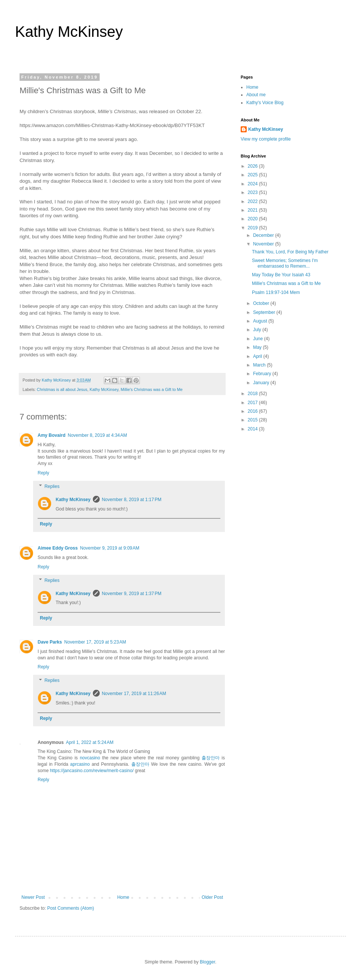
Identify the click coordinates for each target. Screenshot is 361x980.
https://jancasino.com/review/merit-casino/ (92, 771)
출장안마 (211, 758)
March (260, 365)
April (258, 356)
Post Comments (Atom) (71, 908)
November (264, 244)
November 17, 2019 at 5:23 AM (95, 642)
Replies (52, 486)
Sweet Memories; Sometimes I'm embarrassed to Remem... (285, 263)
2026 (253, 166)
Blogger (207, 962)
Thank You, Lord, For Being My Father (290, 252)
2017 (253, 403)
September (265, 312)
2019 (253, 228)
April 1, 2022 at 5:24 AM (89, 742)
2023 (253, 192)
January (262, 383)
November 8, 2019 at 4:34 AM (97, 435)
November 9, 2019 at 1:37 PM (132, 594)
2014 (253, 429)
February (263, 374)
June (259, 339)
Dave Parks (50, 642)
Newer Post (33, 897)
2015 (253, 420)
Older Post (212, 897)
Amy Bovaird (52, 435)
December (264, 235)
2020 (253, 219)
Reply (43, 473)
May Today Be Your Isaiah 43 (281, 275)
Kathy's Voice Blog (265, 103)
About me (256, 95)
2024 (253, 184)
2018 (253, 394)
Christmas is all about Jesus (62, 389)
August (261, 321)
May (258, 347)
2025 (253, 175)
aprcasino (80, 764)
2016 (253, 411)
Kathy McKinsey (69, 32)
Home (123, 897)
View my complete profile (266, 139)
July (258, 330)
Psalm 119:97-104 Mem (276, 292)
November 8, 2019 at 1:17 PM (132, 500)
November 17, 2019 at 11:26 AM (134, 694)
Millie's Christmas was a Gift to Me (152, 389)
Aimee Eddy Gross (58, 548)
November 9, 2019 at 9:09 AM (110, 548)
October (262, 303)
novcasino (90, 758)
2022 (253, 201)
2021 (253, 210)
